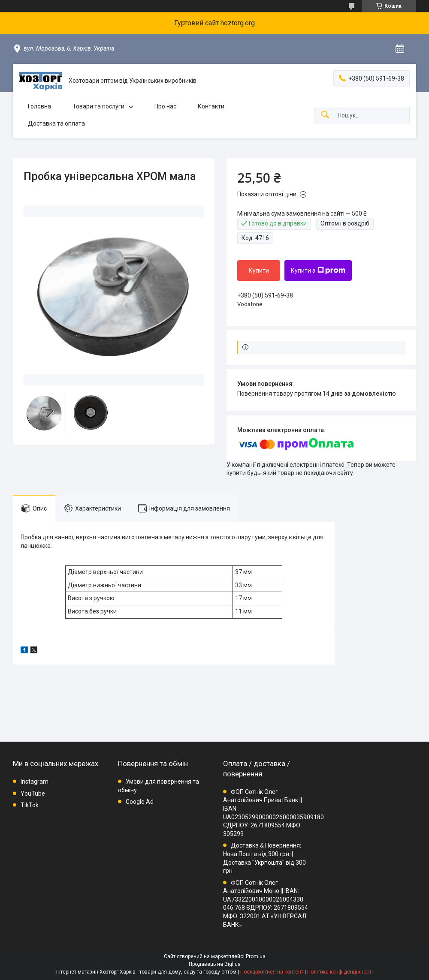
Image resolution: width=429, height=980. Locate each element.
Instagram (35, 782)
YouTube (33, 794)
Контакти (211, 106)
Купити (259, 271)
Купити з (318, 271)
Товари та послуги (98, 106)
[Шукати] (325, 115)
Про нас (165, 106)
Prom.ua (256, 956)
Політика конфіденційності (340, 972)
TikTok (30, 805)
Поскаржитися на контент (272, 972)
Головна (39, 106)
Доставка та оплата (56, 123)
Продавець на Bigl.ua (215, 964)
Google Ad (140, 802)
